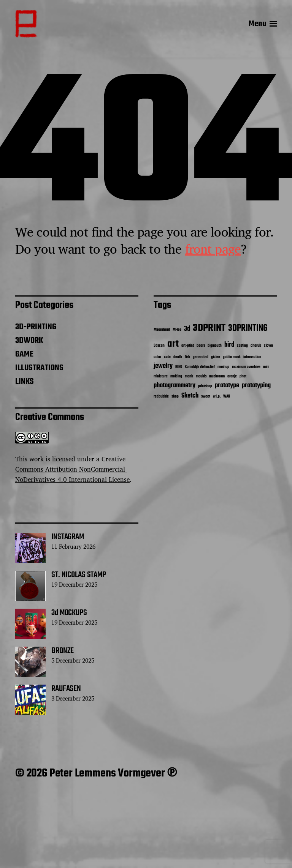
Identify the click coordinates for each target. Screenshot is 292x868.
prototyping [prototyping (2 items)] (256, 386)
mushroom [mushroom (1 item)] (217, 376)
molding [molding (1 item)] (176, 376)
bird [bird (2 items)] (229, 345)
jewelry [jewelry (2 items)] (163, 366)
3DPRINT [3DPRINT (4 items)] (209, 328)
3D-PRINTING (36, 327)
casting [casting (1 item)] (242, 346)
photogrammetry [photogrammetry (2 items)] (175, 386)
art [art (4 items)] (173, 344)
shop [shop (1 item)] (175, 397)
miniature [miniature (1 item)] (161, 376)
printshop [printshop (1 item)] (205, 386)
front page (213, 249)
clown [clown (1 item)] (268, 346)
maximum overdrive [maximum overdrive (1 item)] (246, 367)
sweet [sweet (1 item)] (206, 397)
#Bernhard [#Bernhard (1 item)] (162, 330)
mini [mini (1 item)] (266, 367)
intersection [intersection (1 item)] (252, 357)
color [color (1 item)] (157, 357)
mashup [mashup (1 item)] (223, 367)
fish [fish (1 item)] (187, 357)
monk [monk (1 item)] (189, 376)
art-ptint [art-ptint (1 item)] (188, 346)
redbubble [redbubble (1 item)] (161, 397)
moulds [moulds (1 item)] (201, 376)
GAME (24, 354)
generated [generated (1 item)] (201, 357)
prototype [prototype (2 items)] (227, 386)
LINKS (25, 382)
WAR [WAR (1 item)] (227, 397)
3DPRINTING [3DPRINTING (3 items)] (248, 328)
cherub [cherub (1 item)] (256, 346)
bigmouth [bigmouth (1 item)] (215, 346)
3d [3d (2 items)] (187, 329)
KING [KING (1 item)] (179, 367)
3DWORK (29, 341)
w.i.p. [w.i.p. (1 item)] (217, 397)
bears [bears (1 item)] (201, 346)
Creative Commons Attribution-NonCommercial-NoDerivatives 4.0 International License (72, 469)
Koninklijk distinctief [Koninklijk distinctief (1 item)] (200, 367)
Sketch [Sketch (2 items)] (190, 396)
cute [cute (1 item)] (167, 357)
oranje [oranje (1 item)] (232, 376)
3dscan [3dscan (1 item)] (159, 346)
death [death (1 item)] (178, 357)
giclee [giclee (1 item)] (216, 357)
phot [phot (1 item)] (243, 376)
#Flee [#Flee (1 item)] (177, 330)
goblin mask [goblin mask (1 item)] (232, 357)
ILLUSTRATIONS (39, 368)
